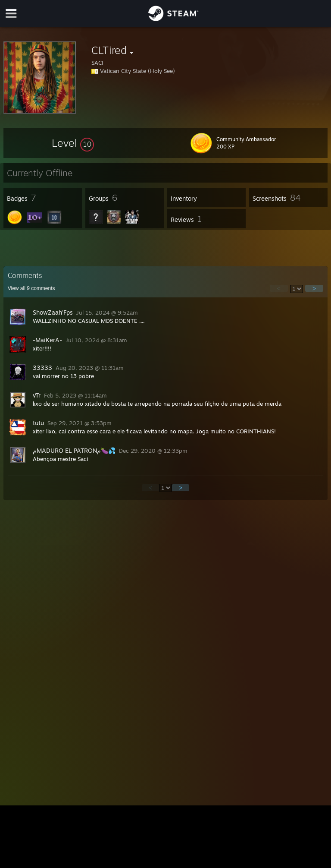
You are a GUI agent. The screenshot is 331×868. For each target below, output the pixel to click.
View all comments (31, 288)
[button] (73, 143)
